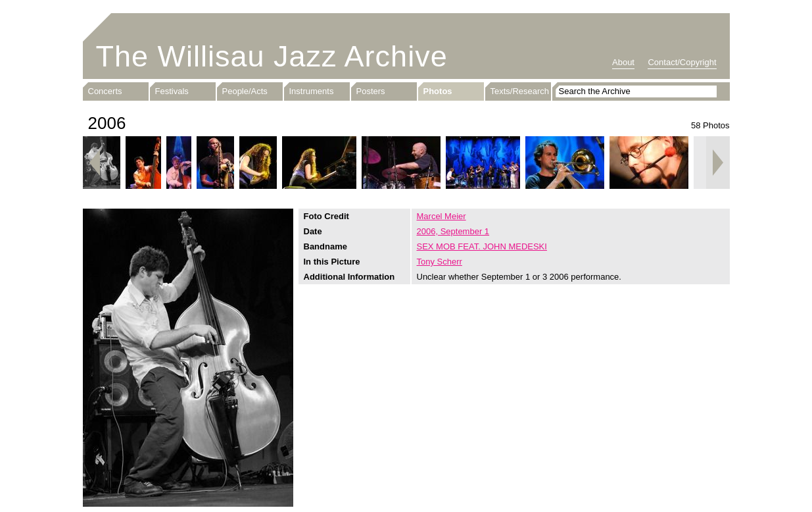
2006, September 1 (453, 231)
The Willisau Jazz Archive (272, 56)
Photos (438, 91)
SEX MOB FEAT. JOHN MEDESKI (482, 246)
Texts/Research (520, 91)
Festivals (172, 91)
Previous (95, 163)
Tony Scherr (440, 262)
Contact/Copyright (682, 62)
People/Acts (245, 91)
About (623, 62)
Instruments (312, 91)
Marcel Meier (442, 216)
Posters (371, 91)
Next (718, 163)
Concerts (105, 91)
